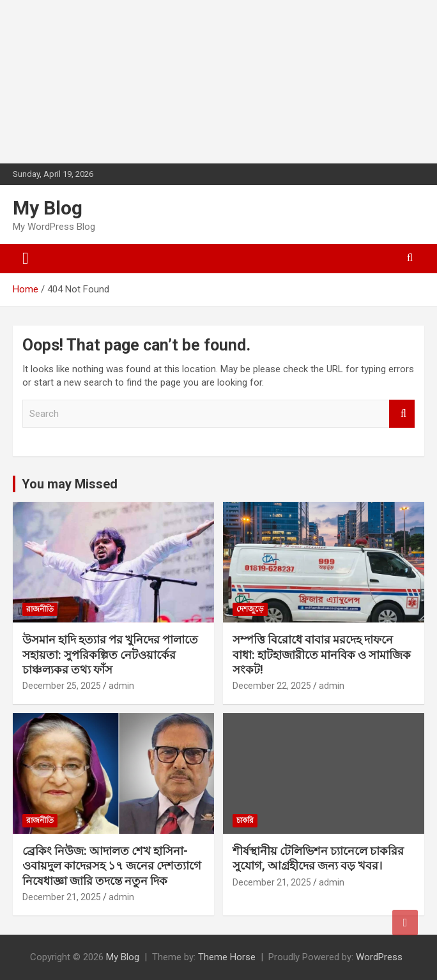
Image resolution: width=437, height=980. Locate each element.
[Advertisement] (96, 80)
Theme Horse (227, 957)
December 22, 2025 (272, 686)
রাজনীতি (40, 609)
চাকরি (245, 820)
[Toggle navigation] (26, 259)
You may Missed (70, 484)
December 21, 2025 (62, 897)
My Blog (48, 208)
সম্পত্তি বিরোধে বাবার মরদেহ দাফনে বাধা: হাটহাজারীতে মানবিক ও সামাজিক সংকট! (322, 654)
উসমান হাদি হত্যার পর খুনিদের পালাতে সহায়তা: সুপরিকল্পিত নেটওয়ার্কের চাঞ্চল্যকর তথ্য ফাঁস (110, 654)
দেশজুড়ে (250, 609)
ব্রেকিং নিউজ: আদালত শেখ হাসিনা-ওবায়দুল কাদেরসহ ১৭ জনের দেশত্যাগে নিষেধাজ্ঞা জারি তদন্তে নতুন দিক (112, 866)
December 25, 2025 (62, 686)
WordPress (379, 957)
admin (121, 686)
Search (402, 414)
